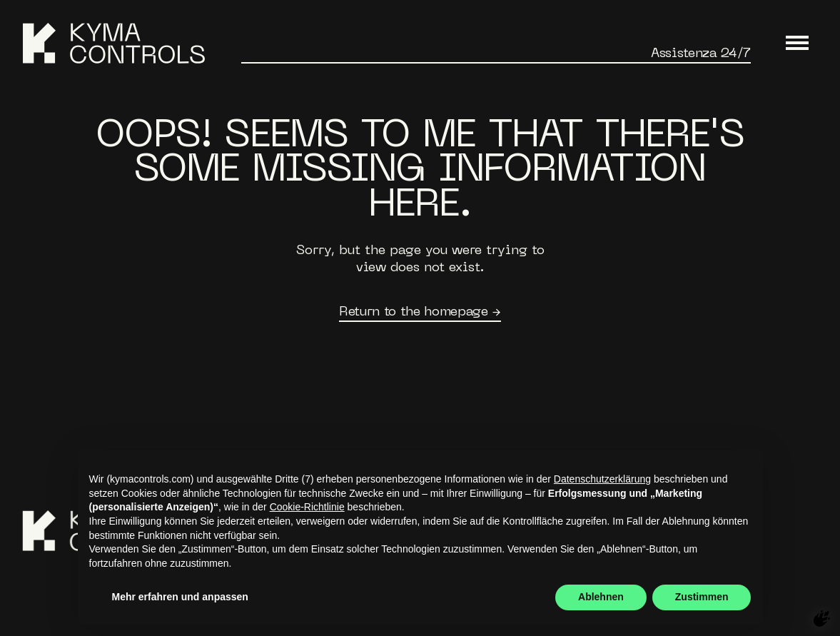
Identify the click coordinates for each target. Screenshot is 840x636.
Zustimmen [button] (702, 597)
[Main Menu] (797, 44)
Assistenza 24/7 (701, 54)
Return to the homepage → (420, 312)
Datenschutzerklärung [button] (602, 479)
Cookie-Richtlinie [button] (307, 507)
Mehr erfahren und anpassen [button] (180, 597)
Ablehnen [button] (601, 597)
